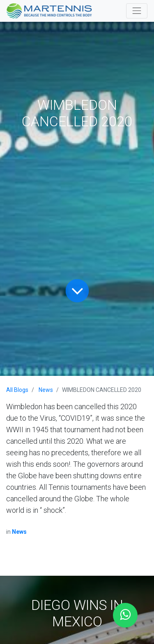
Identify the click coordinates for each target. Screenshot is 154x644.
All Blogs (17, 390)
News (46, 390)
